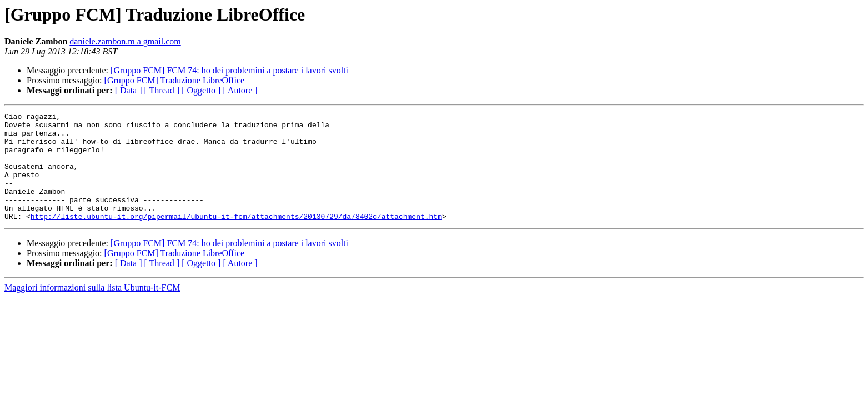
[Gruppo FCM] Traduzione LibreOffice (175, 80)
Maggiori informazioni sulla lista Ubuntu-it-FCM (92, 309)
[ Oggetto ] (201, 90)
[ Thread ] (162, 90)
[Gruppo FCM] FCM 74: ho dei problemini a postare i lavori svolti (229, 70)
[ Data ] (129, 90)
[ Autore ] (240, 90)
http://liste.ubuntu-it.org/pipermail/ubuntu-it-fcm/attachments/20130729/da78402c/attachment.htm (236, 238)
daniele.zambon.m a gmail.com (125, 41)
